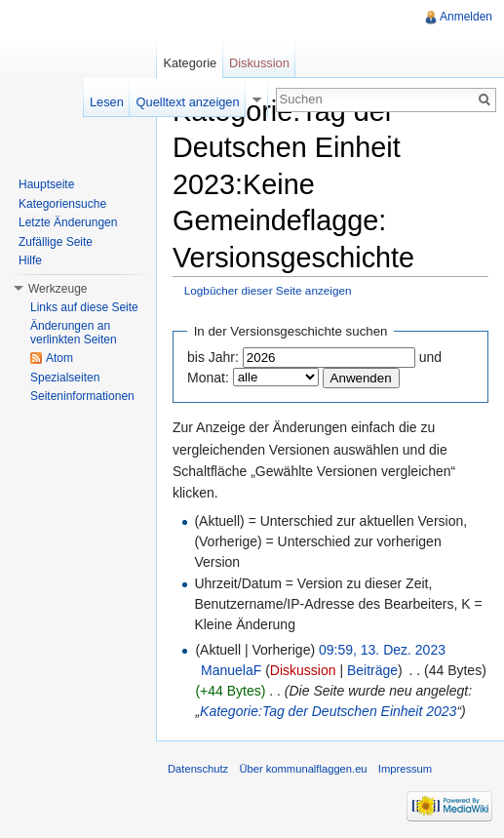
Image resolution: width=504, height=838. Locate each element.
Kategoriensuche (62, 204)
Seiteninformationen (82, 396)
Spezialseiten (65, 378)
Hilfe (30, 260)
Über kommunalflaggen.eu (303, 769)
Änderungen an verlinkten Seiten (74, 333)
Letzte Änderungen (68, 222)
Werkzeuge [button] (58, 289)
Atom (59, 358)
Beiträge (372, 670)
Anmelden (466, 17)
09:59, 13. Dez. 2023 (382, 650)
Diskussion (303, 670)
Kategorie (190, 63)
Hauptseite (46, 184)
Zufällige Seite (56, 242)
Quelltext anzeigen (188, 102)
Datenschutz (198, 769)
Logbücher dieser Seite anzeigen (268, 290)
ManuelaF (231, 670)
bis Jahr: (213, 357)
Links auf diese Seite (84, 307)
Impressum (405, 769)
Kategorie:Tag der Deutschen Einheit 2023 (328, 711)
